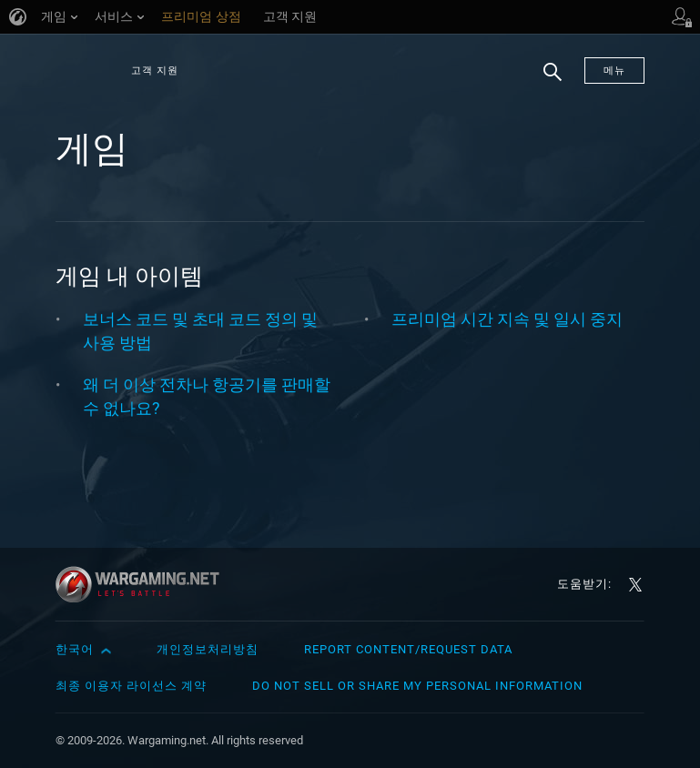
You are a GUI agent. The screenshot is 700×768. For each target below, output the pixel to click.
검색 (546, 81)
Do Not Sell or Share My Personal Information (417, 686)
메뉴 (614, 71)
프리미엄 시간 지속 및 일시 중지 (507, 319)
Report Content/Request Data (408, 649)
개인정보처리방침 (208, 649)
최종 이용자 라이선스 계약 (131, 686)
